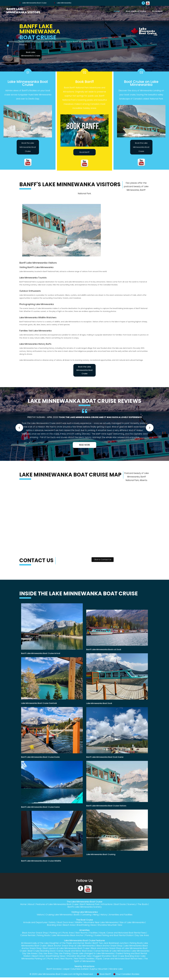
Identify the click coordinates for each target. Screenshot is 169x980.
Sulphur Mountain (99, 971)
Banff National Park (94, 904)
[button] (19, 428)
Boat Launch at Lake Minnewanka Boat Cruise (87, 951)
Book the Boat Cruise (136, 11)
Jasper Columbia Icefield (75, 971)
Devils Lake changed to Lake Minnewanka (127, 956)
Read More (84, 445)
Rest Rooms (81, 933)
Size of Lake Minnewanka (134, 922)
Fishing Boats (44, 935)
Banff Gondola (53, 971)
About (33, 904)
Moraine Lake (117, 971)
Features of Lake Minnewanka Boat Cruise (60, 904)
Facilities (93, 933)
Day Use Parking (95, 956)
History (105, 915)
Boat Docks (125, 904)
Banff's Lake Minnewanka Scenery (88, 907)
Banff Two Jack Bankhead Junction (114, 946)
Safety (51, 922)
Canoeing (86, 915)
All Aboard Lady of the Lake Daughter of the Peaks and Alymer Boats (57, 946)
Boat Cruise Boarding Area (35, 961)
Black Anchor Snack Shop (33, 933)
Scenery (137, 904)
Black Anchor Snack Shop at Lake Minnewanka (84, 948)
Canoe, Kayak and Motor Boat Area (103, 953)
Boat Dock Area (65, 922)
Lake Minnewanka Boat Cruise (33, 3)
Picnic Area (67, 933)
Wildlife (78, 922)
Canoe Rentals (28, 935)
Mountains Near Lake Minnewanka (102, 922)
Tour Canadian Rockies (129, 977)
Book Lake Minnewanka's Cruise (31, 54)
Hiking (96, 915)
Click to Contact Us (103, 560)
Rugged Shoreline (137, 959)
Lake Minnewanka (63, 3)
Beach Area (69, 925)
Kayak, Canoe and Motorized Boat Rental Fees (124, 933)
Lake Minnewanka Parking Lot (66, 961)
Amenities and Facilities (122, 915)
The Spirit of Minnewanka (102, 964)
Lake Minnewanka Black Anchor (69, 935)
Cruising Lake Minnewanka (58, 915)
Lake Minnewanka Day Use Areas (52, 956)
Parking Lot (54, 933)
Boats (76, 915)
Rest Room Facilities (121, 961)
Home (117, 11)
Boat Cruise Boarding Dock (68, 953)
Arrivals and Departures (34, 922)
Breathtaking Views (87, 925)
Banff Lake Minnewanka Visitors (23, 11)
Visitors (39, 915)
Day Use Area (78, 956)
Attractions (112, 904)
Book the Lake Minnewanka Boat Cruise (28, 147)
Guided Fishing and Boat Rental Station (118, 935)
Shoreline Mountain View (111, 925)
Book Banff (157, 11)
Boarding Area (53, 925)
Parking (92, 935)
